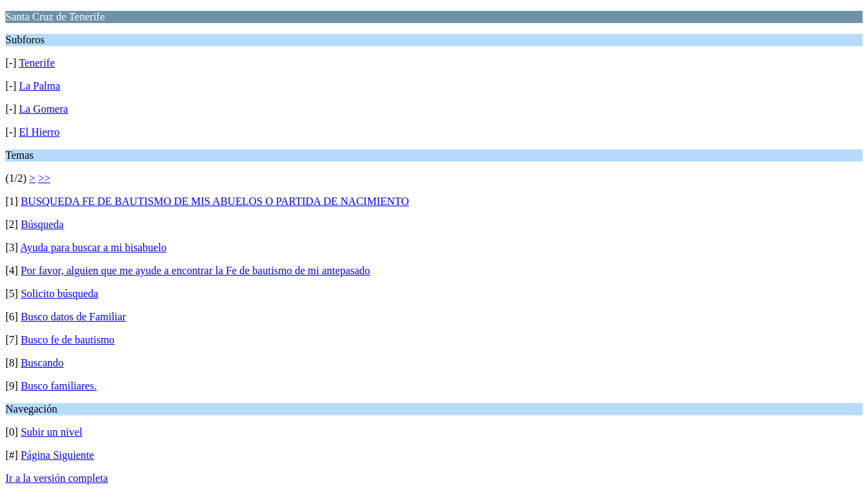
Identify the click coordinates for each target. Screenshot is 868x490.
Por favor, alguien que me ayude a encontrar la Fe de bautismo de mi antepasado (196, 270)
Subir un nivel (52, 432)
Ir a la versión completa (57, 478)
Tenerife (37, 63)
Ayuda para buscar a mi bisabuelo (94, 247)
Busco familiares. (59, 386)
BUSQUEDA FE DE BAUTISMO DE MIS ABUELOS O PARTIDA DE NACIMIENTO (215, 201)
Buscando (42, 363)
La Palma (40, 86)
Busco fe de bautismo (68, 340)
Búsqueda (42, 224)
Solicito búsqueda (60, 294)
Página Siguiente (58, 455)
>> (44, 178)
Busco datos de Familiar (74, 317)
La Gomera (43, 109)
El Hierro (39, 132)
